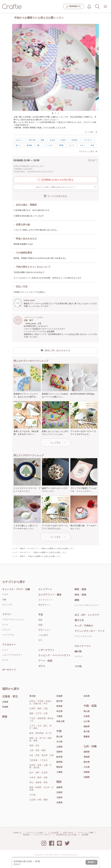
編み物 (78, 651)
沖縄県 (87, 777)
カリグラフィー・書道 (50, 595)
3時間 (61, 145)
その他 (78, 666)
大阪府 (59, 797)
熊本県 (87, 762)
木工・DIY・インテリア (87, 615)
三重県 (59, 772)
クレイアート (45, 589)
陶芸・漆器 (80, 589)
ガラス (42, 666)
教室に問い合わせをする (55, 350)
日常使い (75, 140)
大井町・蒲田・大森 (38, 708)
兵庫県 (59, 803)
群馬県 (59, 706)
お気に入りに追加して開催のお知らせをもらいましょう (66, 187)
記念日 (63, 140)
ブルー (82, 145)
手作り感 (32, 140)
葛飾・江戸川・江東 (38, 713)
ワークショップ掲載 (86, 833)
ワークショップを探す (35, 833)
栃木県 (59, 701)
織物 (77, 600)
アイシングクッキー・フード (90, 631)
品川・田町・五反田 (38, 773)
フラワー (7, 614)
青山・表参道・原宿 (38, 782)
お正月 (52, 140)
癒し (39, 145)
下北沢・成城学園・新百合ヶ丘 (41, 720)
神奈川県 (60, 721)
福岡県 (87, 752)
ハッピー (50, 145)
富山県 (59, 737)
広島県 (87, 716)
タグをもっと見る (88, 151)
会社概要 (85, 835)
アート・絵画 (45, 661)
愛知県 (59, 767)
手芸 (41, 615)
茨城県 (59, 696)
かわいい (19, 140)
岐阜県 (59, 757)
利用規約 (26, 835)
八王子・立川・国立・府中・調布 (40, 727)
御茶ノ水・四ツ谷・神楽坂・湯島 (40, 739)
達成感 (29, 145)
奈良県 (87, 696)
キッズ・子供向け (84, 626)
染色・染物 (80, 595)
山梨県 (59, 747)
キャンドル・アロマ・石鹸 (16, 589)
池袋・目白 (34, 745)
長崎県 (87, 757)
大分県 (87, 767)
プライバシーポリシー (43, 835)
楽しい (18, 145)
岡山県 (87, 711)
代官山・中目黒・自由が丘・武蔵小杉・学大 (40, 702)
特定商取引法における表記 (66, 835)
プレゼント (88, 140)
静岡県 (59, 762)
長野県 (59, 752)
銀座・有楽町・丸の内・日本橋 (41, 789)
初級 (42, 140)
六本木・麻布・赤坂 (38, 777)
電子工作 (79, 620)
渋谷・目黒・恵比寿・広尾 (41, 755)
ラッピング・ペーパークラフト (54, 655)
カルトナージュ (83, 646)
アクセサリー (9, 645)
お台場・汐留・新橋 (38, 800)
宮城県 (5, 707)
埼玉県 (59, 711)
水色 (92, 145)
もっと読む (91, 132)
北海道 (5, 702)
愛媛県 (87, 737)
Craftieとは (17, 833)
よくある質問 (53, 833)
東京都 (32, 696)
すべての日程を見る (55, 196)
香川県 (87, 731)
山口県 (87, 721)
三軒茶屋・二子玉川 (38, 760)
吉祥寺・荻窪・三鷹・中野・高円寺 (40, 766)
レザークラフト (46, 650)
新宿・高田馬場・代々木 (40, 733)
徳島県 (87, 726)
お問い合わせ (68, 833)
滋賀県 (59, 787)
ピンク (72, 145)
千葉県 (59, 716)
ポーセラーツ (9, 670)
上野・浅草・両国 (37, 750)
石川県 (59, 742)
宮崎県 (87, 772)
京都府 (59, 792)
